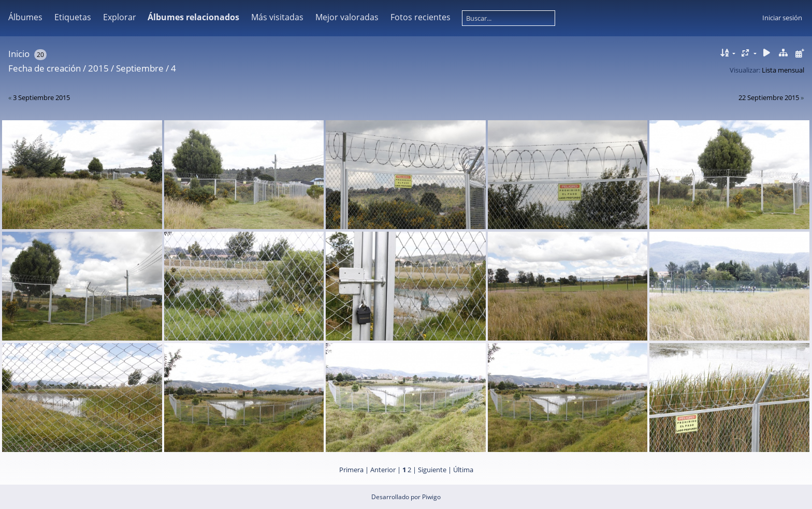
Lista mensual (783, 70)
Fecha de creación (45, 68)
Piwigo (431, 497)
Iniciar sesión (782, 18)
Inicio (19, 54)
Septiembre (140, 68)
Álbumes (25, 17)
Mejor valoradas (347, 17)
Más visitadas (277, 17)
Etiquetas (73, 17)
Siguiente (432, 470)
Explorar (120, 17)
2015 (98, 68)
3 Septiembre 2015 (41, 97)
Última (463, 470)
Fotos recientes (421, 17)
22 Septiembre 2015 (769, 97)
